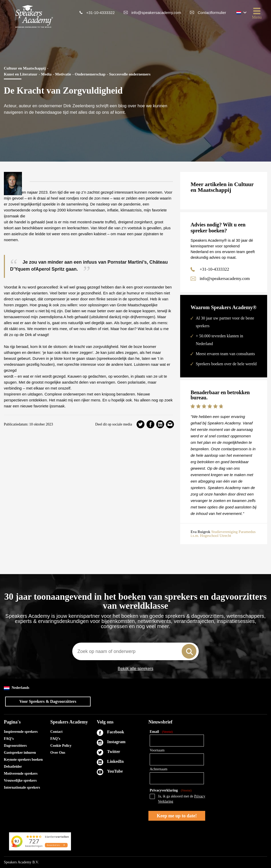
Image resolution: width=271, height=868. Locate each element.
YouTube (115, 771)
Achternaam (158, 769)
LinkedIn (115, 761)
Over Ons (58, 753)
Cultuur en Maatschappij (25, 68)
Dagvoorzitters (15, 746)
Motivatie (63, 74)
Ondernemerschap (90, 74)
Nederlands (17, 688)
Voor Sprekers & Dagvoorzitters (48, 701)
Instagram (116, 742)
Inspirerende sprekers (21, 732)
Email (161, 732)
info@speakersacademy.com (156, 13)
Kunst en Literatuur (21, 74)
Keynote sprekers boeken (23, 760)
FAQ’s (9, 739)
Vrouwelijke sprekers (20, 781)
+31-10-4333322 (101, 13)
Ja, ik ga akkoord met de (182, 799)
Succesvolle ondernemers (130, 74)
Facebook (116, 732)
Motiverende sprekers (21, 774)
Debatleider (13, 767)
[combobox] (135, 651)
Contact (56, 732)
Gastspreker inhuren (20, 753)
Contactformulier (212, 13)
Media (46, 74)
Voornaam (157, 750)
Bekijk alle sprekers (135, 669)
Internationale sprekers (22, 787)
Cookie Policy (61, 746)
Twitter (114, 752)
